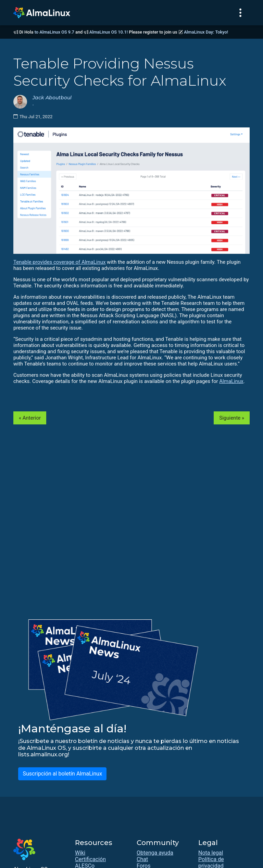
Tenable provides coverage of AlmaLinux (59, 262)
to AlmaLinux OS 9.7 (54, 32)
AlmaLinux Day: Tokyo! (206, 32)
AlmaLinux (231, 381)
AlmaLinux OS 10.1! (109, 32)
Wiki (80, 853)
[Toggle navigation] (240, 13)
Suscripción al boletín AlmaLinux (62, 774)
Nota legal (211, 853)
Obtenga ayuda (155, 853)
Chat (142, 859)
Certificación (90, 859)
